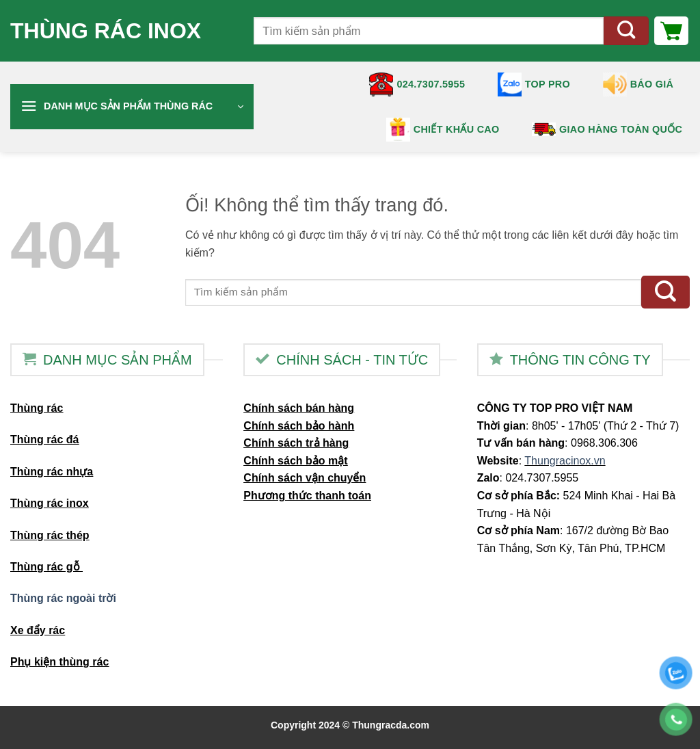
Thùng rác (37, 408)
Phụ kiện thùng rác (59, 662)
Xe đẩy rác (38, 630)
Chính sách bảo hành (299, 426)
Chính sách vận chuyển (305, 478)
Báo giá (638, 84)
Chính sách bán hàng (299, 408)
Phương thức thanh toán (307, 496)
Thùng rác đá (44, 439)
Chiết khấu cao (443, 130)
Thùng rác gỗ (46, 567)
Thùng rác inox (106, 31)
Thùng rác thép (50, 535)
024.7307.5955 (417, 84)
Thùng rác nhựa (52, 472)
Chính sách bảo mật (295, 461)
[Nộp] (626, 31)
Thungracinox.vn (565, 461)
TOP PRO (534, 84)
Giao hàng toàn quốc (607, 129)
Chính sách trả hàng (296, 443)
